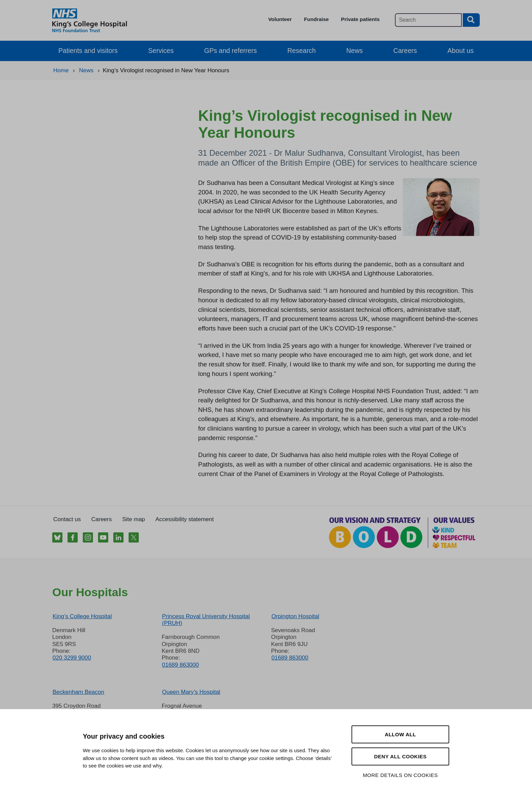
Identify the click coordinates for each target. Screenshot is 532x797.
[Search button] (471, 20)
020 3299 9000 (72, 658)
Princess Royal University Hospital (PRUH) (206, 620)
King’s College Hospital (82, 616)
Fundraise (316, 19)
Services (161, 51)
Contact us (67, 519)
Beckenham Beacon (78, 692)
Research (302, 51)
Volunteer (280, 19)
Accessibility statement (185, 519)
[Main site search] (428, 20)
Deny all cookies (400, 756)
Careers (405, 51)
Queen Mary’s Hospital (191, 692)
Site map (134, 519)
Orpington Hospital (295, 616)
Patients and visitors (88, 51)
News (355, 51)
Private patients (360, 19)
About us (461, 51)
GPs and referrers (231, 51)
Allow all (400, 734)
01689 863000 (180, 665)
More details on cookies (400, 775)
